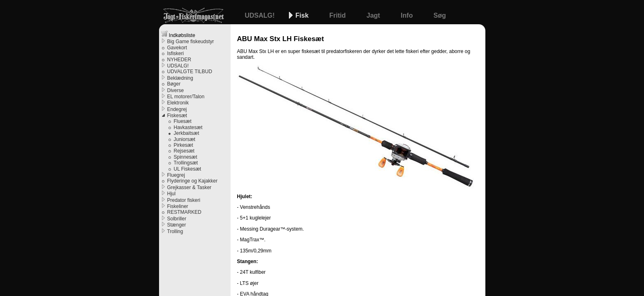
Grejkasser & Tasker (189, 187)
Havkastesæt (188, 127)
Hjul (172, 194)
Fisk (303, 15)
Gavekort (177, 48)
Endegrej (177, 109)
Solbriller (177, 219)
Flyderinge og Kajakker (193, 181)
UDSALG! (261, 15)
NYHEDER (179, 60)
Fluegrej (176, 175)
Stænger (177, 225)
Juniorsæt (185, 139)
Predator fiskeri (184, 200)
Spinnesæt (186, 157)
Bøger (174, 84)
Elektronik (178, 103)
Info (408, 15)
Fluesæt (183, 121)
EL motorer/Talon (186, 97)
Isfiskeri (176, 53)
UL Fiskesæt (188, 169)
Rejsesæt (184, 151)
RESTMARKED (184, 212)
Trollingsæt (186, 163)
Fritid (338, 15)
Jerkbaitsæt (187, 133)
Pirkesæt (184, 145)
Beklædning (180, 78)
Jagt (374, 15)
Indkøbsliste (178, 34)
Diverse (176, 90)
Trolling (175, 231)
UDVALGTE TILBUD (190, 72)
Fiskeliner (178, 206)
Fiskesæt (177, 116)
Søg (440, 15)
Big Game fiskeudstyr (191, 42)
